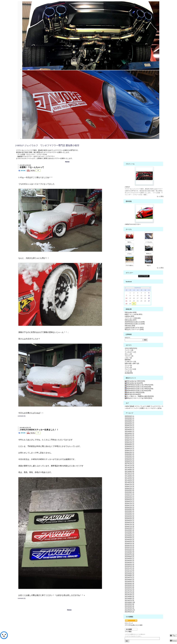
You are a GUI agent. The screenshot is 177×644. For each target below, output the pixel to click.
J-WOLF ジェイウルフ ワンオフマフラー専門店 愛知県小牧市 (47, 145)
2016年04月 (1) (129, 496)
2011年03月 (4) (129, 608)
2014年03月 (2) (129, 540)
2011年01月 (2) (129, 612)
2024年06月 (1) (129, 422)
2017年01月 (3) (129, 483)
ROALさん (149, 254)
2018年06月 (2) (129, 456)
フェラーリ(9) (129, 350)
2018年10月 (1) (129, 452)
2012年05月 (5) (129, 581)
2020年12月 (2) (129, 435)
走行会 (160, 408)
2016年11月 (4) (129, 487)
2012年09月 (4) (129, 574)
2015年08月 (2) (129, 511)
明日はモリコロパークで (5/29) (134, 329)
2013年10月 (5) (129, 549)
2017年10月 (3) (129, 468)
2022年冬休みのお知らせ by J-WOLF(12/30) (139, 389)
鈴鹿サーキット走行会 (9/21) (133, 314)
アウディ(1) (128, 367)
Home (67, 162)
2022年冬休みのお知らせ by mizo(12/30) (138, 391)
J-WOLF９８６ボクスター (133, 224)
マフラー (137, 406)
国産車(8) (128, 360)
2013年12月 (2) (129, 545)
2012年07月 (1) (129, 578)
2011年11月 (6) (129, 593)
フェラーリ (137, 408)
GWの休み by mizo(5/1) (133, 394)
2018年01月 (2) (129, 462)
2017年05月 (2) (129, 477)
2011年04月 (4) (129, 606)
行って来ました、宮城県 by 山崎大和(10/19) (139, 396)
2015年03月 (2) (129, 519)
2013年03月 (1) (129, 563)
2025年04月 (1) (129, 416)
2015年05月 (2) (129, 515)
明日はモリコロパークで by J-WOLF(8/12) (138, 398)
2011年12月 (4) (129, 591)
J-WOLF (127, 406)
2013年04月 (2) (129, 561)
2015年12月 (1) (129, 504)
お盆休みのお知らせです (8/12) (134, 328)
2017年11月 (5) (129, 466)
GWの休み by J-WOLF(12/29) (135, 393)
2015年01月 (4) (129, 523)
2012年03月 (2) (129, 585)
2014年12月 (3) (129, 525)
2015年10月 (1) (129, 507)
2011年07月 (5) (129, 600)
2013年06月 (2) (129, 557)
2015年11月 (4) (129, 506)
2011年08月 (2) (129, 599)
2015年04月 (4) (129, 517)
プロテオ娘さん (129, 265)
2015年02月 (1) (129, 521)
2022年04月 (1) (129, 430)
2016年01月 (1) (129, 502)
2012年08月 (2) (129, 576)
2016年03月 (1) (129, 498)
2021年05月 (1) (129, 433)
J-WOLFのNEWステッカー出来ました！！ (39, 430)
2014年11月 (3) (129, 526)
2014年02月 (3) (129, 542)
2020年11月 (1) (129, 437)
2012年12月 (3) (129, 568)
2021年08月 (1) (129, 432)
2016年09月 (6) (129, 490)
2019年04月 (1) (129, 447)
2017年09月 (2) (129, 469)
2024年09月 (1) (129, 418)
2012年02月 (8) (129, 587)
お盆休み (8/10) (129, 316)
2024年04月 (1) (129, 424)
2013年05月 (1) (129, 559)
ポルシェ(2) (128, 354)
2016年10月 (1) (129, 488)
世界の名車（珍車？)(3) (132, 363)
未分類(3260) (129, 373)
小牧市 (148, 406)
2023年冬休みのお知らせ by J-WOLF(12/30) (139, 385)
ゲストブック (129, 623)
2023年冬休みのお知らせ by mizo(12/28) (138, 387)
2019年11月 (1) (129, 441)
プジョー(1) (128, 365)
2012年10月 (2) (129, 572)
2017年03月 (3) (129, 479)
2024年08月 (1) (129, 420)
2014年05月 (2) (129, 536)
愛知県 (132, 406)
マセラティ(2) (129, 356)
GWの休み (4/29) (130, 326)
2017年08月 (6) (129, 471)
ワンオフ (143, 406)
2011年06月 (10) (130, 602)
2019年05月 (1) (129, 445)
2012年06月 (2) (129, 580)
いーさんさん (149, 242)
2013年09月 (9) (129, 551)
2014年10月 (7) (129, 528)
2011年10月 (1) (129, 595)
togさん (149, 265)
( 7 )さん (129, 254)
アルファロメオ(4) (130, 369)
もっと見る (160, 196)
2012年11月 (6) (129, 570)
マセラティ (154, 408)
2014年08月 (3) (129, 532)
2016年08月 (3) (129, 492)
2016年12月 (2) (129, 485)
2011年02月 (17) (130, 610)
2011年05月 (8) (129, 604)
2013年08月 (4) (129, 553)
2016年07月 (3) (129, 494)
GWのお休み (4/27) (131, 320)
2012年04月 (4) (129, 583)
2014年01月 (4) (129, 544)
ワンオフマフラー (156, 406)
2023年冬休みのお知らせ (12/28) (135, 322)
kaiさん (130, 242)
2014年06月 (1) (129, 534)
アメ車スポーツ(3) (130, 362)
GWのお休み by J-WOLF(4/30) (135, 381)
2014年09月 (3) (129, 530)
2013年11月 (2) (129, 547)
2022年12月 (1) (129, 428)
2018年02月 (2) (129, 460)
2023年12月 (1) (129, 426)
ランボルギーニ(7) (130, 352)
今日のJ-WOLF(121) (131, 348)
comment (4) (22, 416)
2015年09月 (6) (129, 509)
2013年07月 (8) (129, 555)
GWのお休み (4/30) (131, 312)
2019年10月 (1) (129, 443)
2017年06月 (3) (129, 475)
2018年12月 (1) (129, 451)
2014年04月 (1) (129, 538)
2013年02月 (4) (129, 564)
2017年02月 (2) (129, 481)
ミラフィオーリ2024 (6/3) (133, 318)
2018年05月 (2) (129, 458)
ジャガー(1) (128, 371)
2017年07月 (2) (129, 473)
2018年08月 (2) (129, 454)
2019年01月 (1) (129, 449)
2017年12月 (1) (129, 464)
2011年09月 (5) (129, 597)
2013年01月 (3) (129, 566)
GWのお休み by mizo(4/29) (134, 383)
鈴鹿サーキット (145, 408)
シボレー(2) (128, 358)
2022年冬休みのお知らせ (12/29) (135, 324)
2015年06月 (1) (129, 513)
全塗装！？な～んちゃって (32, 167)
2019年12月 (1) (129, 439)
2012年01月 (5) (129, 589)
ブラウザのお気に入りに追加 (134, 625)
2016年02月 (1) (129, 500)
